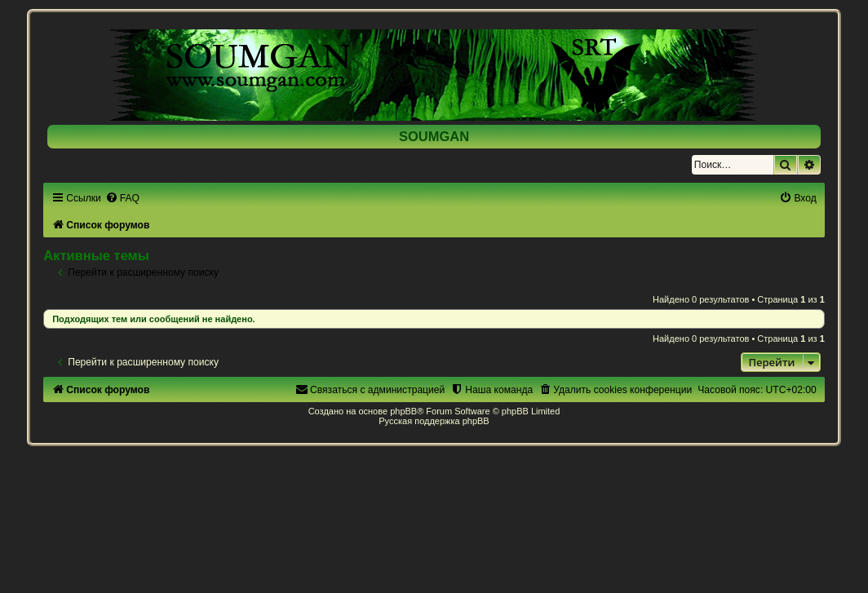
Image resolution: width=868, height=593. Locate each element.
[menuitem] (122, 198)
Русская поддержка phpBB (434, 421)
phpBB (403, 411)
